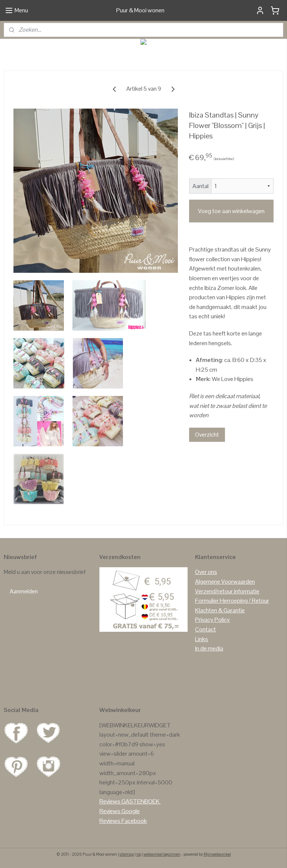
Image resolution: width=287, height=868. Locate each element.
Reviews (110, 801)
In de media (209, 648)
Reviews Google (120, 811)
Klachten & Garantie (220, 610)
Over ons (206, 572)
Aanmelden (24, 591)
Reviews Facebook (123, 821)
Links (202, 639)
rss (139, 854)
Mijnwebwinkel (217, 854)
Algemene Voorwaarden (225, 582)
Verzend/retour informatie (227, 591)
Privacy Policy (212, 620)
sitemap (127, 854)
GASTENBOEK (141, 801)
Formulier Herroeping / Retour (232, 601)
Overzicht (207, 435)
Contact (206, 629)
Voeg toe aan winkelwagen (231, 211)
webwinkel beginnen (162, 854)
